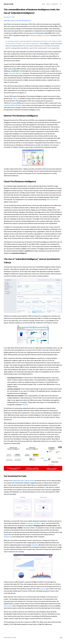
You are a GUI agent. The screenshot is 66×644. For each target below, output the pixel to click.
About (48, 4)
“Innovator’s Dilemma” (15, 73)
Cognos (15, 98)
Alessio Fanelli (8, 4)
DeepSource (8, 537)
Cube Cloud (8, 606)
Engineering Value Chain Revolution (24, 481)
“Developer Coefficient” (33, 523)
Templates (35, 545)
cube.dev (43, 589)
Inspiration (55, 4)
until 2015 (25, 405)
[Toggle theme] (61, 4)
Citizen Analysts (51, 200)
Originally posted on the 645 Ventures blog (17, 20)
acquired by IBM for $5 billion (13, 105)
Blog (44, 4)
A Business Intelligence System (39, 35)
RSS (61, 637)
